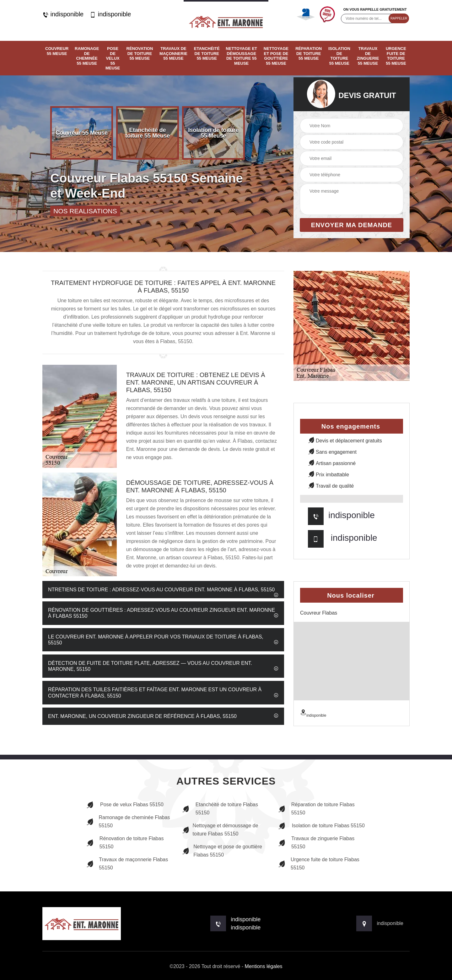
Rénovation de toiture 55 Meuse (140, 53)
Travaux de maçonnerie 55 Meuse (173, 53)
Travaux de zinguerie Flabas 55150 (316, 843)
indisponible (63, 14)
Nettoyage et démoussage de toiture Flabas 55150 (220, 830)
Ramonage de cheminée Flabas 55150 (128, 821)
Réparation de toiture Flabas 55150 (316, 809)
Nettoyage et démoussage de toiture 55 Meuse (241, 56)
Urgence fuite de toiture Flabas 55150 (319, 864)
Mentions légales (264, 966)
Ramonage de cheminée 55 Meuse (87, 56)
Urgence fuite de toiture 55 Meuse (396, 56)
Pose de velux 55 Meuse (113, 58)
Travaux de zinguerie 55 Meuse (368, 56)
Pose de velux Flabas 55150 (125, 805)
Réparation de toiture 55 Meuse (309, 53)
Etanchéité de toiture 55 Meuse (207, 53)
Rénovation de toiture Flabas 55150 (125, 843)
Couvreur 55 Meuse (57, 51)
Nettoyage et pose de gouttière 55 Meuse (276, 56)
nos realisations (85, 211)
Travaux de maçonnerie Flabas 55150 (127, 864)
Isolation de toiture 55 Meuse (339, 56)
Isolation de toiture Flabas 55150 (321, 826)
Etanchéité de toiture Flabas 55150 (220, 809)
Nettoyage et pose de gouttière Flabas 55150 (222, 851)
